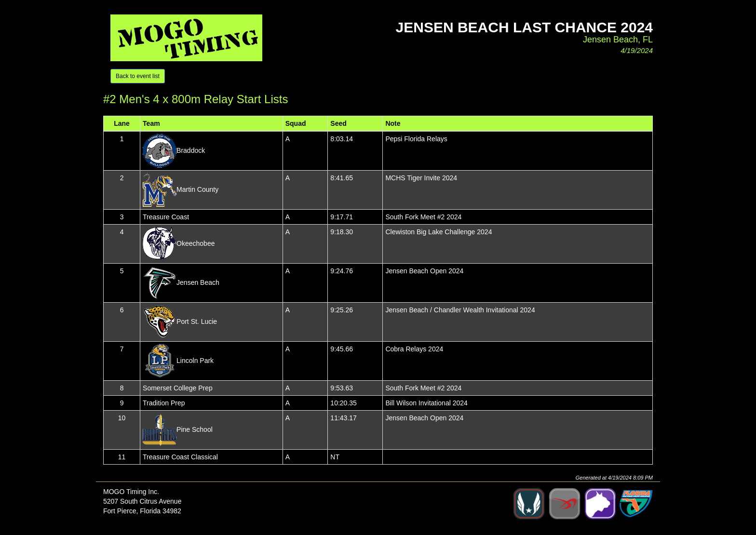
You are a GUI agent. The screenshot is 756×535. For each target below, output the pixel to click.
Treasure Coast (166, 217)
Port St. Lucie (197, 321)
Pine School (195, 429)
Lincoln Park (195, 360)
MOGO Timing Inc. (131, 492)
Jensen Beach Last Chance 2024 (524, 27)
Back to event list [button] (138, 76)
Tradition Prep (164, 403)
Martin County (197, 189)
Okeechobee (196, 243)
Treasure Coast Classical (180, 457)
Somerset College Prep (178, 388)
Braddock (191, 150)
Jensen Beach (198, 282)
